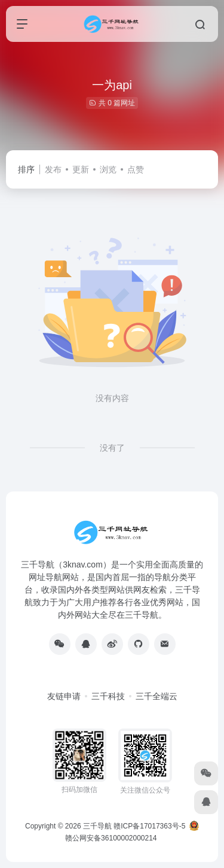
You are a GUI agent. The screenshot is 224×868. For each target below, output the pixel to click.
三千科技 (108, 696)
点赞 (136, 169)
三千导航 (97, 826)
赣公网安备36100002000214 (111, 838)
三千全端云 (157, 696)
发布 (53, 169)
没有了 (112, 448)
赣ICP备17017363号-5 (149, 826)
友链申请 (64, 696)
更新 (81, 169)
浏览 (108, 169)
